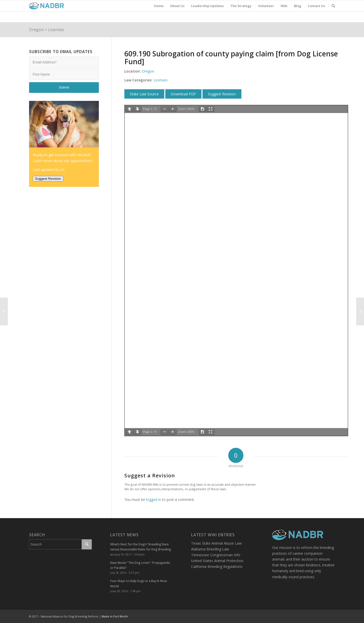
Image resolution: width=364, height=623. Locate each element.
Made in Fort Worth (115, 616)
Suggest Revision (222, 94)
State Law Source (144, 94)
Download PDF (183, 94)
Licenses (56, 30)
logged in (154, 499)
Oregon (36, 30)
